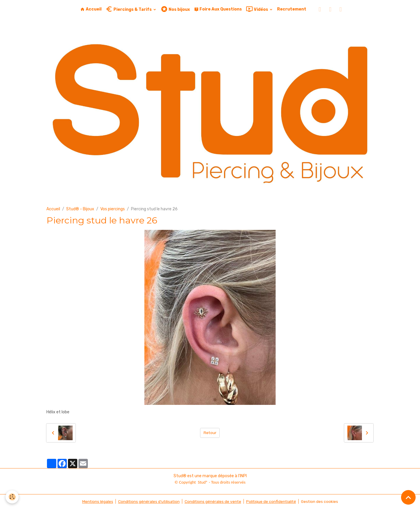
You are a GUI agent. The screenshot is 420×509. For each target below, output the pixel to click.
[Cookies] (12, 497)
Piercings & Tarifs (129, 9)
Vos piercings (113, 209)
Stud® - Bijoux (80, 209)
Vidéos (257, 9)
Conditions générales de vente (213, 502)
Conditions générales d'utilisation (148, 502)
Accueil (91, 9)
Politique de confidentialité (272, 502)
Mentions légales (96, 502)
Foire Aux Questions (218, 9)
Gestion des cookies (321, 502)
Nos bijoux (175, 9)
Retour (210, 433)
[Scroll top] (408, 497)
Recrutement (292, 9)
